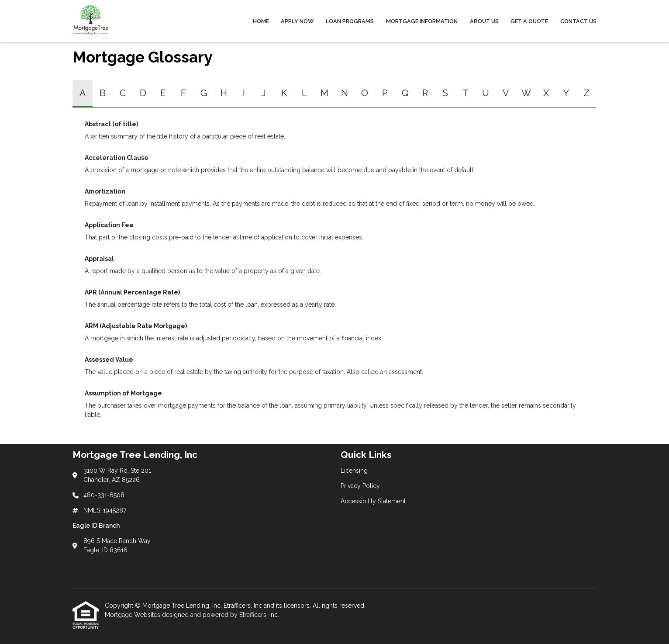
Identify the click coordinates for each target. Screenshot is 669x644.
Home (261, 21)
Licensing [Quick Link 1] (354, 471)
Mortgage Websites (133, 615)
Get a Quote (529, 21)
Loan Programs (350, 21)
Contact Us (578, 21)
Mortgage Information (422, 21)
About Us (484, 21)
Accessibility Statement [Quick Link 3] (373, 501)
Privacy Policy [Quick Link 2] (360, 486)
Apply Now (297, 21)
